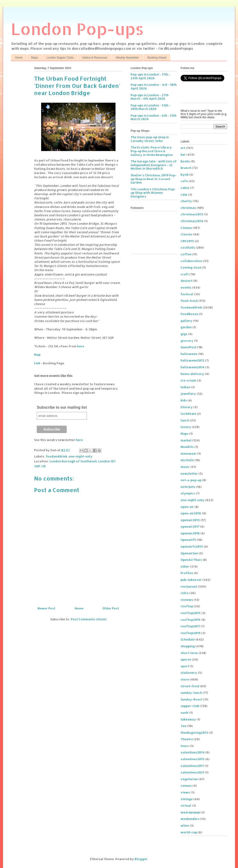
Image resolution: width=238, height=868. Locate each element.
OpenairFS (188, 540)
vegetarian (189, 779)
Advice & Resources (95, 58)
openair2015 (190, 520)
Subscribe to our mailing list (62, 407)
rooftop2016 (191, 620)
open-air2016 (191, 513)
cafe (184, 181)
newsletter (189, 473)
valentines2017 (192, 766)
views (185, 792)
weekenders (190, 819)
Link (37, 363)
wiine (185, 825)
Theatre (187, 739)
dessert (187, 281)
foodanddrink (56, 456)
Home (19, 58)
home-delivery (192, 374)
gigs (184, 334)
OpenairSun (189, 553)
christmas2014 (192, 221)
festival (187, 294)
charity (186, 201)
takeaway (188, 719)
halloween (189, 354)
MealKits (187, 447)
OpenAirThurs (191, 560)
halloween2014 (193, 367)
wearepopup (190, 812)
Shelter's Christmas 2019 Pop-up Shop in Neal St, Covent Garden (154, 179)
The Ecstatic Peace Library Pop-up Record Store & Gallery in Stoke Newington (152, 151)
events (186, 287)
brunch (186, 168)
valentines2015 (193, 759)
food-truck (189, 301)
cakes (185, 188)
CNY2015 (187, 241)
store (185, 679)
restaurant (189, 586)
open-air (187, 507)
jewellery (188, 394)
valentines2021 (192, 772)
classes (186, 234)
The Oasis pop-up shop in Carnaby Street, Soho (150, 139)
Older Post (111, 608)
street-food (190, 686)
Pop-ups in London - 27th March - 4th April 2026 (150, 97)
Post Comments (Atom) (89, 619)
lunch (185, 420)
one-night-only (81, 456)
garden (186, 327)
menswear (189, 454)
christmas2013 (192, 214)
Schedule (188, 639)
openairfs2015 (192, 546)
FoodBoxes (189, 314)
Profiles (187, 573)
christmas (188, 208)
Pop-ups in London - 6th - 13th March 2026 (154, 117)
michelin (187, 460)
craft (185, 274)
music (185, 467)
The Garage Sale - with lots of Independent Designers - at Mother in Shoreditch (154, 165)
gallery (186, 321)
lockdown (188, 414)
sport (185, 666)
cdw (184, 194)
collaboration (191, 261)
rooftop (187, 606)
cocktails (188, 247)
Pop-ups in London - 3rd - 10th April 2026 (154, 86)
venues (186, 786)
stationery (189, 673)
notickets (188, 487)
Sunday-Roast (191, 699)
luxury (186, 427)
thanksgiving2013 (194, 733)
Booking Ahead (157, 58)
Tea (183, 726)
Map (37, 355)
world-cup (189, 832)
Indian (185, 387)
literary (187, 407)
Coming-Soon (191, 267)
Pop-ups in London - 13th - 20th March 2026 (150, 107)
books (185, 161)
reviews (187, 600)
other (185, 566)
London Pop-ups (77, 29)
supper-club (190, 706)
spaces (186, 659)
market (186, 440)
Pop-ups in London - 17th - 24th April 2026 (150, 76)
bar (183, 155)
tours (185, 746)
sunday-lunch (191, 693)
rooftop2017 (190, 626)
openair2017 (190, 526)
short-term (189, 653)
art (183, 148)
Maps (35, 58)
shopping (188, 646)
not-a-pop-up (191, 480)
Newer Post (46, 608)
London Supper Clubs (60, 58)
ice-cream (188, 380)
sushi (185, 713)
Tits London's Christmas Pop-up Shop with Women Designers (153, 193)
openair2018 (190, 533)
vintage (187, 799)
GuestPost (188, 347)
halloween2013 (192, 360)
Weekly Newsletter (127, 58)
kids (184, 400)
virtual (186, 806)
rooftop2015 (191, 613)
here (81, 346)
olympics (188, 493)
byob (185, 174)
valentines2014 (193, 752)
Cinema (186, 228)
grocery (187, 341)
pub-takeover (191, 580)
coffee (186, 254)
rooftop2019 (191, 633)
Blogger (141, 859)
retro (185, 593)
